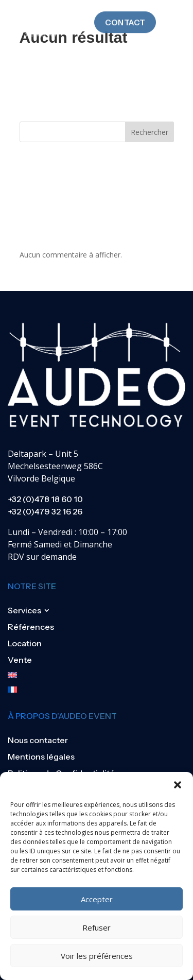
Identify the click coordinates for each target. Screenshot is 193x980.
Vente (20, 660)
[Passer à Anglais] (31, 675)
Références (31, 627)
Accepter (97, 899)
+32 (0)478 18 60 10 (45, 499)
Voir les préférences (97, 956)
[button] (178, 785)
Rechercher (150, 132)
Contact (125, 15)
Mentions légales (41, 757)
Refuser (97, 927)
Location (25, 643)
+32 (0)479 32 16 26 (45, 511)
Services (24, 610)
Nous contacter (38, 740)
